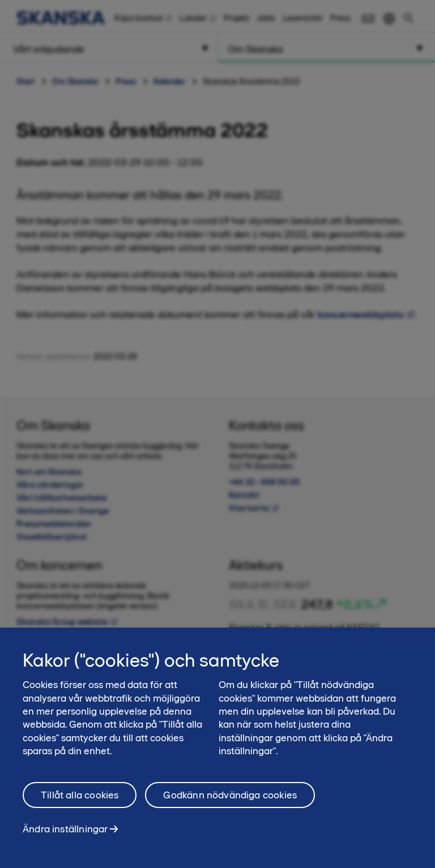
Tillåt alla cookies (80, 801)
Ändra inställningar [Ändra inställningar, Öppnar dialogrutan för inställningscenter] (65, 835)
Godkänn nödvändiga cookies (230, 801)
